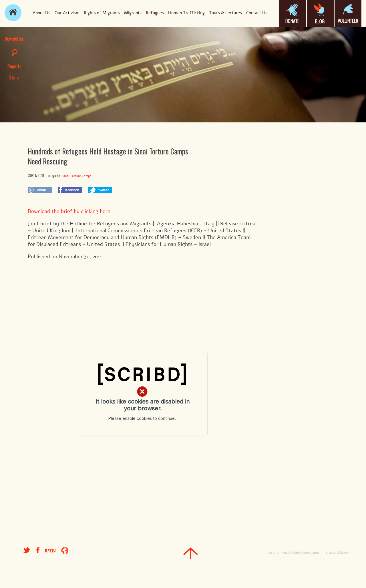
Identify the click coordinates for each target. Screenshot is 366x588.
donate (293, 13)
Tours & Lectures (225, 13)
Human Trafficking (186, 13)
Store (14, 78)
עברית (50, 551)
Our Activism (67, 13)
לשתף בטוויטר (100, 190)
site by (331, 553)
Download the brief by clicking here (69, 211)
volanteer (348, 13)
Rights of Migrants (102, 13)
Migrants (133, 13)
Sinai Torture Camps (77, 176)
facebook (40, 550)
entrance (65, 551)
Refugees (155, 13)
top (191, 553)
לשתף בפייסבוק (70, 190)
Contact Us (257, 13)
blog (320, 13)
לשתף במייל (40, 190)
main (13, 13)
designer (274, 553)
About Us (41, 13)
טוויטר (26, 550)
